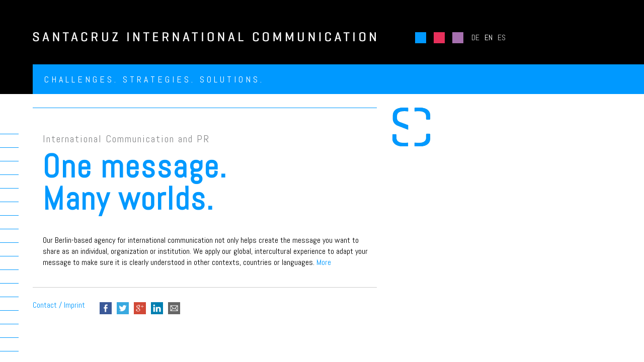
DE (475, 37)
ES (502, 37)
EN (489, 37)
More (324, 262)
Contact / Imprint (59, 305)
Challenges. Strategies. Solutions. (154, 79)
